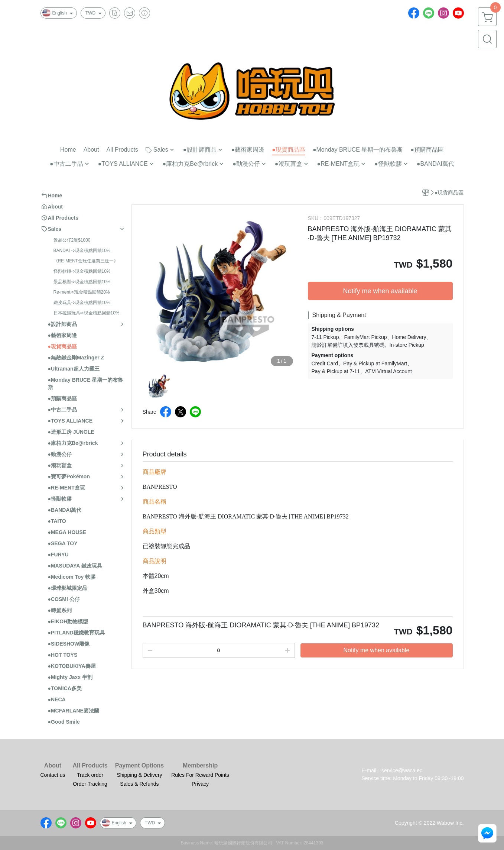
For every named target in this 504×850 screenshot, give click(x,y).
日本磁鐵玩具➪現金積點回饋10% (87, 313)
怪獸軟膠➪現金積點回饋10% (82, 271)
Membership (200, 766)
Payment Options (140, 766)
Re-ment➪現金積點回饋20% (82, 292)
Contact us (53, 775)
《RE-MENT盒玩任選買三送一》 (86, 261)
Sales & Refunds (139, 784)
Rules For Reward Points (200, 775)
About (53, 766)
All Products (90, 766)
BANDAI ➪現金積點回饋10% (82, 251)
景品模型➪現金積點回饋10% (82, 282)
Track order (90, 775)
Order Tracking (90, 784)
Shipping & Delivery (139, 775)
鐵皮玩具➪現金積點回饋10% (82, 303)
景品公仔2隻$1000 (72, 240)
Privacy (200, 784)
